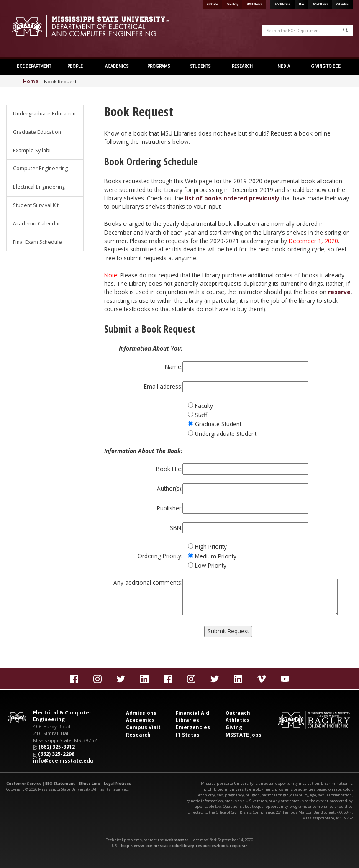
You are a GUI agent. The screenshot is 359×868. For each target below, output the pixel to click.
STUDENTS (200, 66)
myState (213, 4)
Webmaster (177, 840)
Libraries (187, 720)
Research (138, 735)
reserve (339, 292)
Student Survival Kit (36, 205)
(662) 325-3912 (57, 747)
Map (301, 4)
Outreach (238, 713)
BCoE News (320, 4)
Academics (140, 720)
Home (31, 81)
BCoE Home (282, 4)
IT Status (188, 735)
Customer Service (24, 783)
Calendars (342, 4)
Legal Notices (118, 783)
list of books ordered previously (232, 198)
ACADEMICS (117, 66)
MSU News (254, 4)
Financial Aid (192, 713)
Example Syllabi (32, 150)
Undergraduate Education (44, 114)
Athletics (238, 720)
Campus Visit (143, 727)
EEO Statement (60, 783)
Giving (234, 727)
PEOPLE (75, 66)
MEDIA (284, 66)
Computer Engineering (40, 168)
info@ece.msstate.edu (63, 761)
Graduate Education (37, 132)
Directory (232, 4)
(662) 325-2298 (56, 754)
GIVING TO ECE (326, 66)
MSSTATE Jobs (244, 735)
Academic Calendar (37, 224)
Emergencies (193, 727)
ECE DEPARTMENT (34, 66)
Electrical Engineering (39, 187)
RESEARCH (242, 66)
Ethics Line (89, 783)
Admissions (141, 713)
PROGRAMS (159, 66)
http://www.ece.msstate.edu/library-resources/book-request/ (184, 846)
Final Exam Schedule (37, 242)
